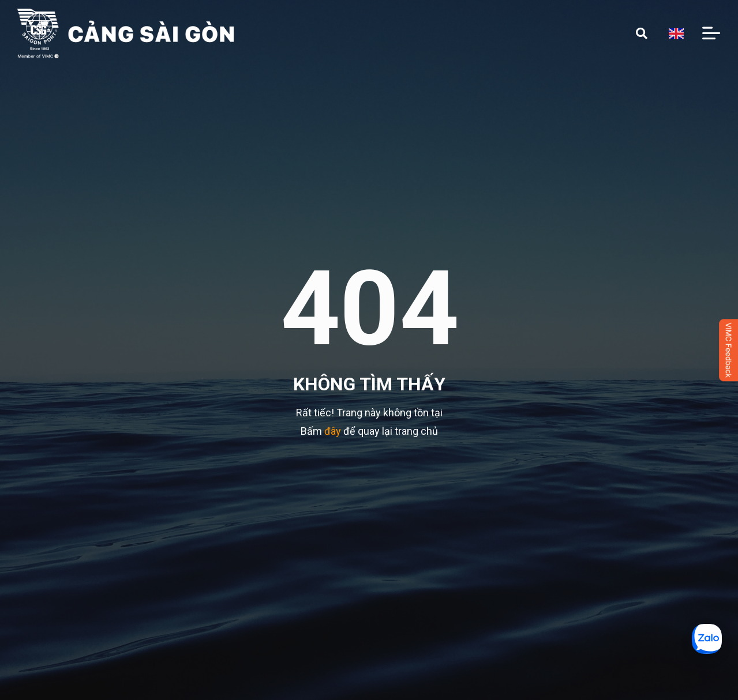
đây (333, 431)
